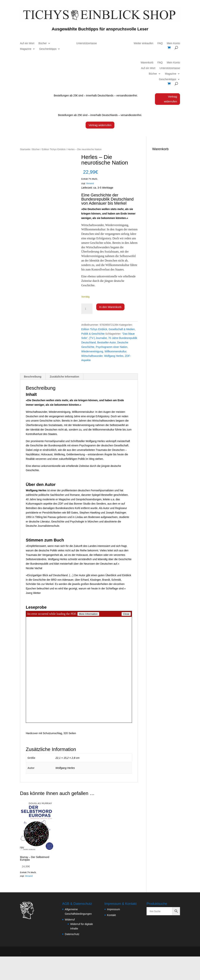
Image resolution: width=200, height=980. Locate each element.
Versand (90, 183)
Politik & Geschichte (93, 334)
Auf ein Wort (27, 43)
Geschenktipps (48, 49)
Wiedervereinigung (92, 351)
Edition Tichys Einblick (54, 149)
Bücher (43, 43)
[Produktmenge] (87, 309)
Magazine (26, 49)
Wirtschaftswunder (92, 356)
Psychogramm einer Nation (112, 347)
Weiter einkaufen (143, 43)
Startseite (25, 149)
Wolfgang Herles (114, 356)
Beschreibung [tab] (33, 376)
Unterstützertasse (87, 43)
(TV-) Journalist (98, 338)
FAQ (160, 43)
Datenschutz (72, 934)
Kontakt (111, 915)
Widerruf (70, 919)
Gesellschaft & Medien (122, 329)
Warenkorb (147, 63)
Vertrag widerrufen (170, 99)
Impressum (114, 909)
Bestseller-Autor (106, 342)
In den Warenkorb (110, 307)
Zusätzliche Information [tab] (64, 376)
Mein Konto (173, 43)
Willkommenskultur (115, 351)
